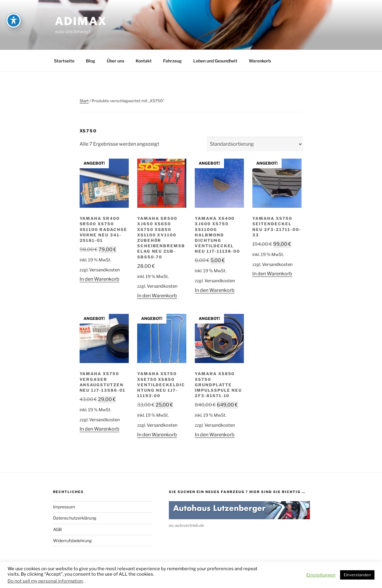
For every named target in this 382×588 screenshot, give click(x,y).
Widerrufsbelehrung (72, 541)
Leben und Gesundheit (215, 61)
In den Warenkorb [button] (99, 279)
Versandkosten (104, 270)
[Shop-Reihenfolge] (255, 144)
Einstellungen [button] (321, 575)
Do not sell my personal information (45, 581)
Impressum (64, 507)
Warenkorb (260, 61)
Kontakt (144, 61)
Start (84, 101)
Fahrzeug (172, 61)
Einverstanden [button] (357, 575)
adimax (81, 21)
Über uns (115, 61)
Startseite (64, 61)
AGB (57, 529)
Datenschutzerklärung (75, 518)
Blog (91, 61)
